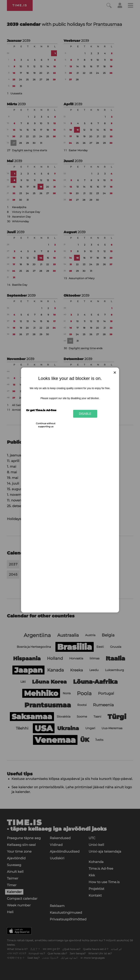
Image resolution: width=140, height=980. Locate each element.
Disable (85, 414)
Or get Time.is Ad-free (41, 410)
